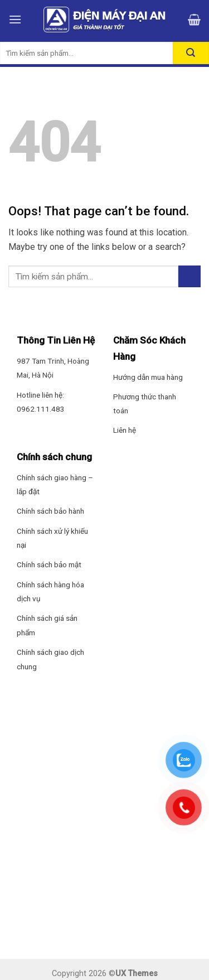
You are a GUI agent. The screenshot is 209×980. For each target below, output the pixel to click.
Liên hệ (125, 430)
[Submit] (189, 276)
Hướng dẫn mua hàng (148, 377)
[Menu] (15, 19)
